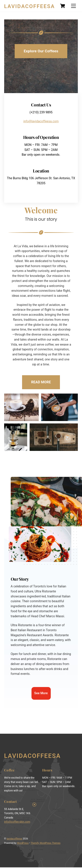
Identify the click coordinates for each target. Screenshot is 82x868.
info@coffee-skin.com (17, 822)
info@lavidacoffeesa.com (41, 121)
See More (41, 694)
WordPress (23, 844)
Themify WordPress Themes (46, 844)
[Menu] (73, 6)
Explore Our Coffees (41, 51)
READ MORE (41, 383)
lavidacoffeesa (14, 839)
